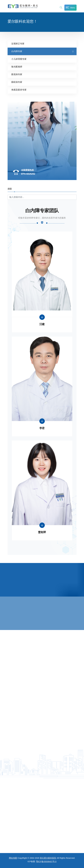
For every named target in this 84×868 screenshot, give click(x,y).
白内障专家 (17, 51)
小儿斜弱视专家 (19, 59)
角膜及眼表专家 (19, 90)
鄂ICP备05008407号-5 (46, 861)
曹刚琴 (42, 532)
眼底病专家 (17, 74)
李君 (42, 428)
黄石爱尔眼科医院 (48, 858)
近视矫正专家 (18, 44)
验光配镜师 (17, 67)
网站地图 (13, 858)
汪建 (42, 324)
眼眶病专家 (17, 82)
